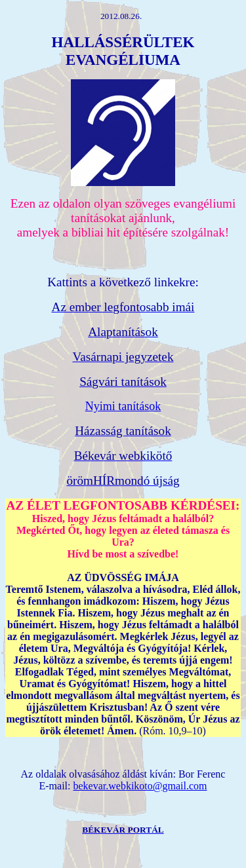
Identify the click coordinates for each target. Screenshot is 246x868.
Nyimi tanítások (123, 406)
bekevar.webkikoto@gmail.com (140, 786)
